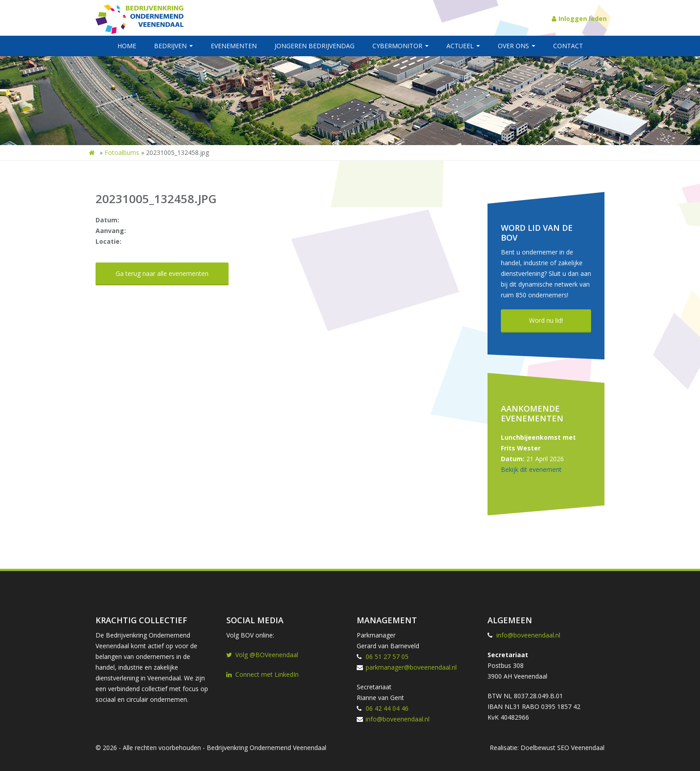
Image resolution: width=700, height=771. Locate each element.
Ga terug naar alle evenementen (162, 273)
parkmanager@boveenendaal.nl (411, 667)
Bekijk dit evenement (531, 469)
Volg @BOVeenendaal (262, 655)
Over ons (517, 46)
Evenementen (234, 46)
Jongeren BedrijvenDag (315, 46)
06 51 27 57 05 (387, 656)
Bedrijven (173, 46)
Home (127, 46)
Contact (568, 46)
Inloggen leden (579, 19)
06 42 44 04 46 (387, 708)
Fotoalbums (122, 152)
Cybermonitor (400, 46)
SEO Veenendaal (581, 748)
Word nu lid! (546, 320)
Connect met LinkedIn (262, 674)
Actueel (463, 46)
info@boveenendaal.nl (398, 719)
